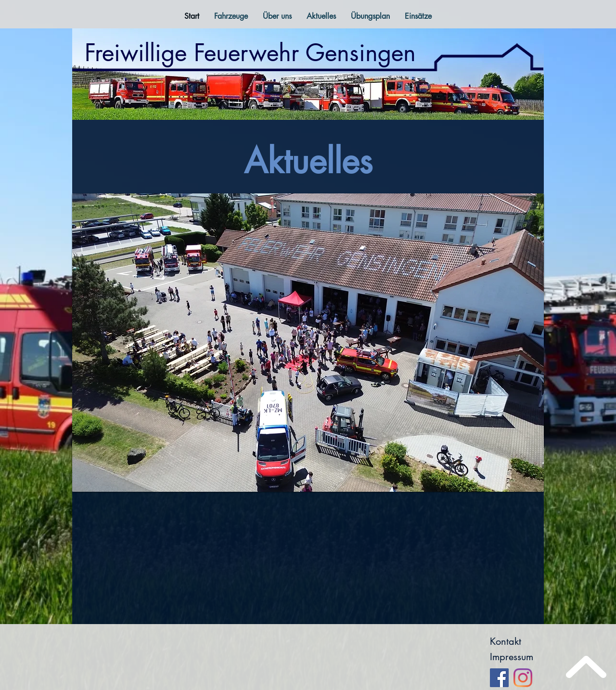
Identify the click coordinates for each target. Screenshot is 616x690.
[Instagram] (523, 678)
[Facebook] (499, 678)
